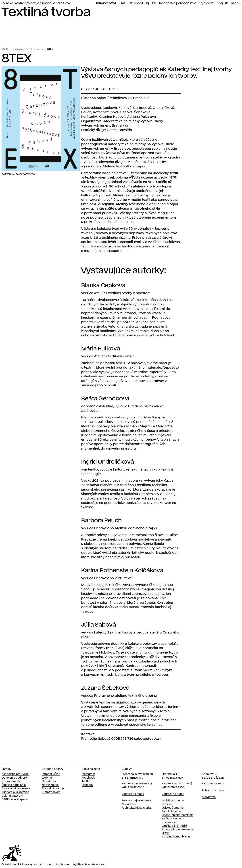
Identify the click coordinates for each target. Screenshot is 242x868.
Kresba (167, 804)
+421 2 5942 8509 (213, 784)
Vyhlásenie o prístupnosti (90, 865)
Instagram (88, 774)
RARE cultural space (15, 799)
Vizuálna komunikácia (176, 837)
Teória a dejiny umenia (136, 801)
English (222, 3)
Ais (123, 3)
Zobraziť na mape (133, 794)
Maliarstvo (129, 804)
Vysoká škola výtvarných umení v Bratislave (36, 3)
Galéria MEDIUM (12, 796)
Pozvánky (8, 174)
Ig (147, 3)
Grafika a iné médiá (174, 826)
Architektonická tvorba (137, 808)
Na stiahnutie (50, 785)
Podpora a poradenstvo (178, 3)
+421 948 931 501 (132, 784)
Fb (154, 3)
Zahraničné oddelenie (16, 789)
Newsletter (49, 781)
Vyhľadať (207, 3)
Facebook (88, 778)
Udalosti (17, 49)
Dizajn (166, 833)
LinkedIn (87, 785)
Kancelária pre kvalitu (15, 774)
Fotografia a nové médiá (178, 830)
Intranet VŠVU (107, 3)
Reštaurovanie (171, 819)
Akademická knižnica (15, 792)
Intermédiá (169, 822)
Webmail (136, 3)
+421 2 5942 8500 (133, 787)
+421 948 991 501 (173, 784)
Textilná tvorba (34, 49)
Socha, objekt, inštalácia (178, 815)
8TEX (50, 49)
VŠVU (5, 49)
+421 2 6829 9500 (173, 787)
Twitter (86, 781)
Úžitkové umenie (173, 808)
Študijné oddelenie (14, 785)
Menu (236, 3)
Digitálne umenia (173, 801)
